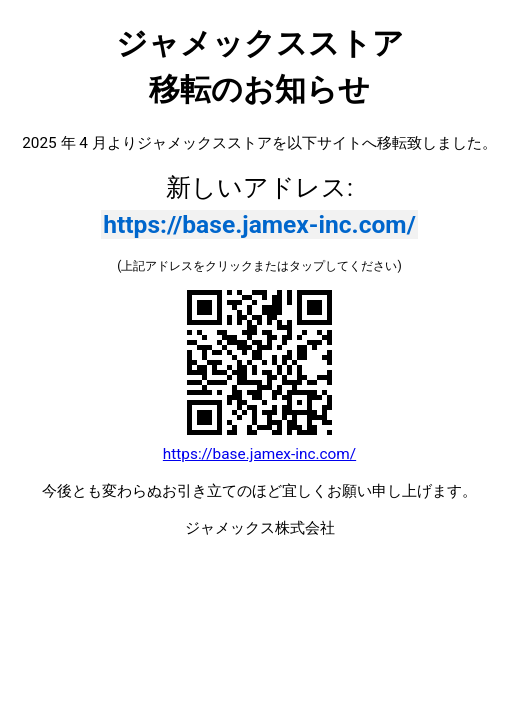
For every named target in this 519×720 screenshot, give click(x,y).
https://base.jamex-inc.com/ (259, 224)
